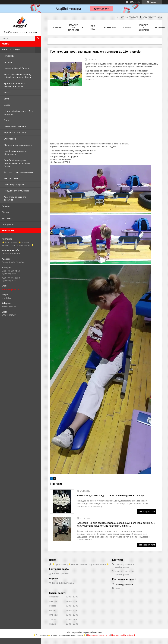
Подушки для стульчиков (17, 191)
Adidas (7, 92)
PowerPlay (9, 56)
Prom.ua (99, 632)
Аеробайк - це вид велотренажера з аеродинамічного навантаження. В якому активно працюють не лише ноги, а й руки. (116, 524)
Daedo (7, 105)
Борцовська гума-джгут (16, 133)
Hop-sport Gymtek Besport (17, 68)
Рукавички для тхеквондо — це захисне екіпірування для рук (111, 495)
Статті (127, 27)
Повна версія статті (147, 512)
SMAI (6, 99)
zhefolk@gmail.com (11, 289)
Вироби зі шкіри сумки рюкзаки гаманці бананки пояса (17, 163)
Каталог (8, 62)
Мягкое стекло (11, 178)
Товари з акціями (144, 27)
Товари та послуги (11, 50)
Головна (56, 27)
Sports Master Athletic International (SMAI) (14, 85)
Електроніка (10, 139)
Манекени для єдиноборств (18, 145)
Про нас (6, 206)
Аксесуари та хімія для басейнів (15, 198)
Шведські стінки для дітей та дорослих (18, 112)
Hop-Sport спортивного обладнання (16, 153)
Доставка (7, 218)
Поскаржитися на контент (98, 635)
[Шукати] (38, 38)
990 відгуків (135, 2)
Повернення (8, 225)
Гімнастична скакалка (15, 126)
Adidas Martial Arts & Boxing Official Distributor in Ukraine (18, 76)
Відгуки (6, 212)
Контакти (110, 27)
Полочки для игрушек (15, 184)
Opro (6, 120)
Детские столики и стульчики (19, 172)
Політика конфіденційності (123, 635)
